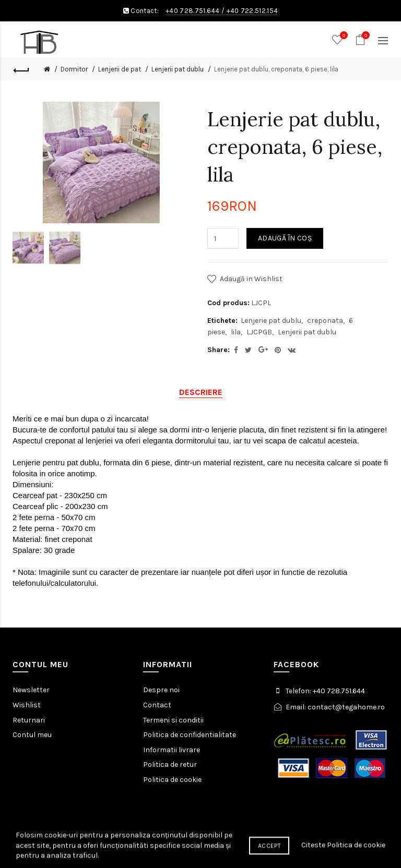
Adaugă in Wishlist (251, 279)
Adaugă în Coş (285, 238)
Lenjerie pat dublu (271, 321)
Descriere (201, 392)
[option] (28, 248)
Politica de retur (170, 764)
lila (236, 332)
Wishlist (27, 705)
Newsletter (31, 690)
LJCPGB (259, 332)
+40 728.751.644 (193, 11)
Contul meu (32, 735)
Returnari (29, 720)
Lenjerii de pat (120, 69)
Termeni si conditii (173, 720)
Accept (269, 858)
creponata (325, 321)
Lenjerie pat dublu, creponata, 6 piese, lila (276, 69)
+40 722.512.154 (252, 11)
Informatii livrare (172, 750)
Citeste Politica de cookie (343, 857)
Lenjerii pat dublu (178, 69)
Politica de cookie (172, 780)
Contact (157, 705)
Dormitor (74, 69)
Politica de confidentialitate (190, 735)
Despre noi (161, 690)
